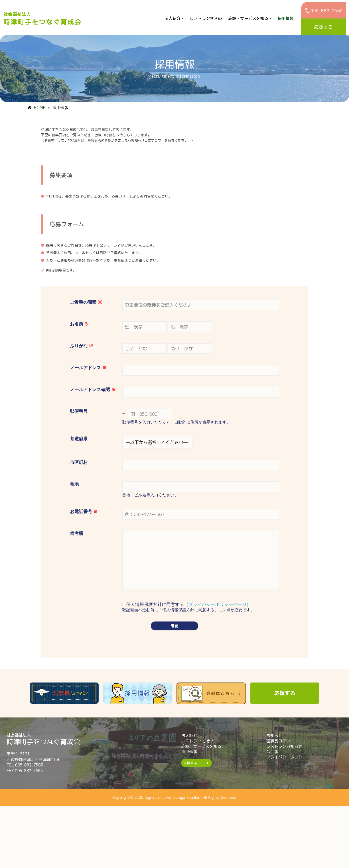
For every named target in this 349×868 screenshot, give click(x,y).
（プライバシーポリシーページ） (217, 661)
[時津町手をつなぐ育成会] (43, 18)
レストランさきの (206, 18)
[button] (183, 18)
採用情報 (286, 18)
